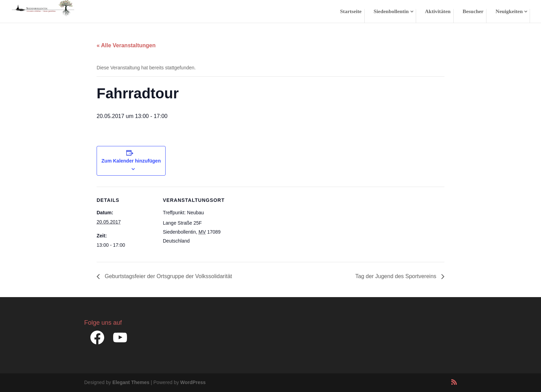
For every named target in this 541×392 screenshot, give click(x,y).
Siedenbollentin (391, 12)
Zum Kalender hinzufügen (131, 161)
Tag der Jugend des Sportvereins (397, 276)
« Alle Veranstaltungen (126, 45)
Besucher (473, 12)
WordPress (193, 382)
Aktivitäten (437, 12)
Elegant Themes (131, 382)
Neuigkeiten (509, 12)
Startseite (351, 12)
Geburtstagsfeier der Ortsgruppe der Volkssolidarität (168, 276)
